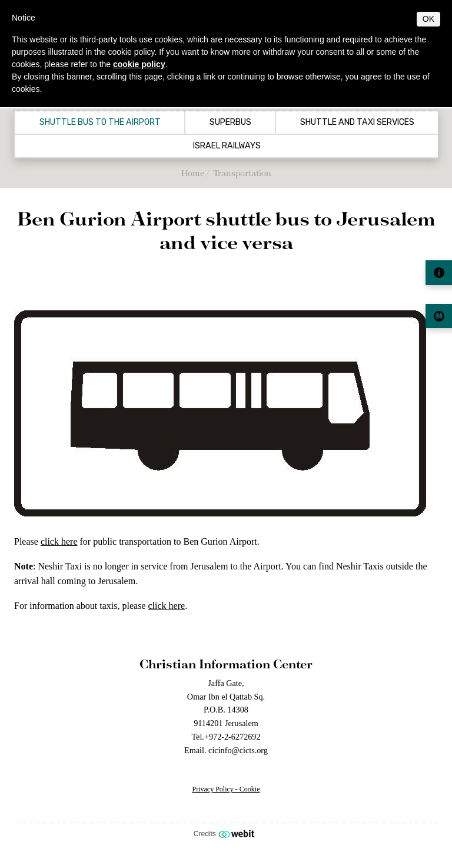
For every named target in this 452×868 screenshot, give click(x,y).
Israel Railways (227, 146)
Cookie (250, 789)
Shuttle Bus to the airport (100, 122)
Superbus (230, 122)
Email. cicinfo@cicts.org (226, 750)
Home (193, 173)
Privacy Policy (213, 789)
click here (59, 541)
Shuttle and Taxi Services (357, 122)
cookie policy (139, 64)
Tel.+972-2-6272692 (226, 737)
